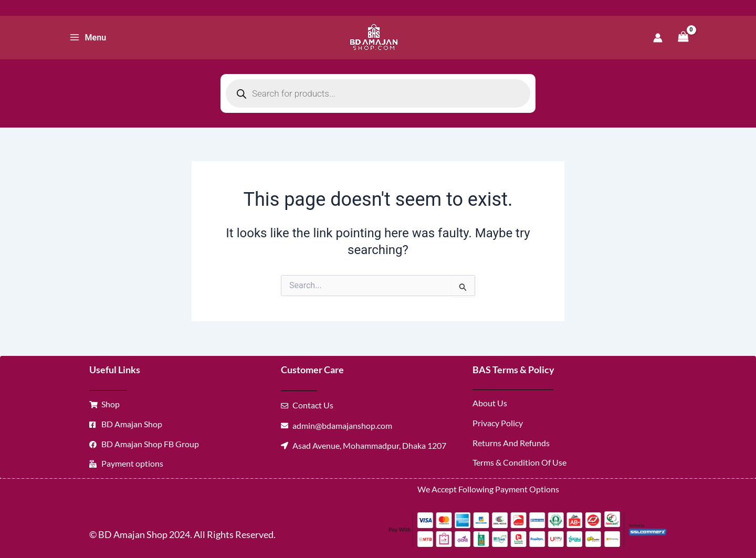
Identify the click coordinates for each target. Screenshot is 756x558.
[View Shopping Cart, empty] (683, 38)
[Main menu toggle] (88, 37)
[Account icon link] (658, 38)
